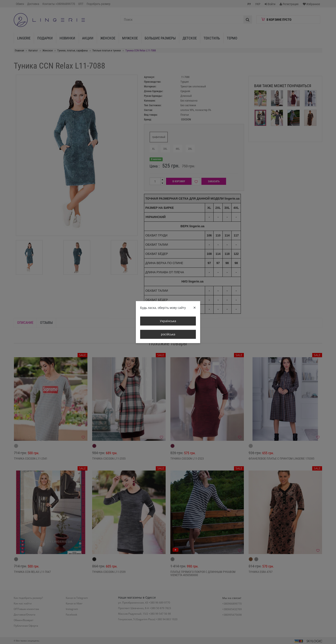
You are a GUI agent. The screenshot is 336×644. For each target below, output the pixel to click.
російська (168, 334)
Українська (168, 321)
